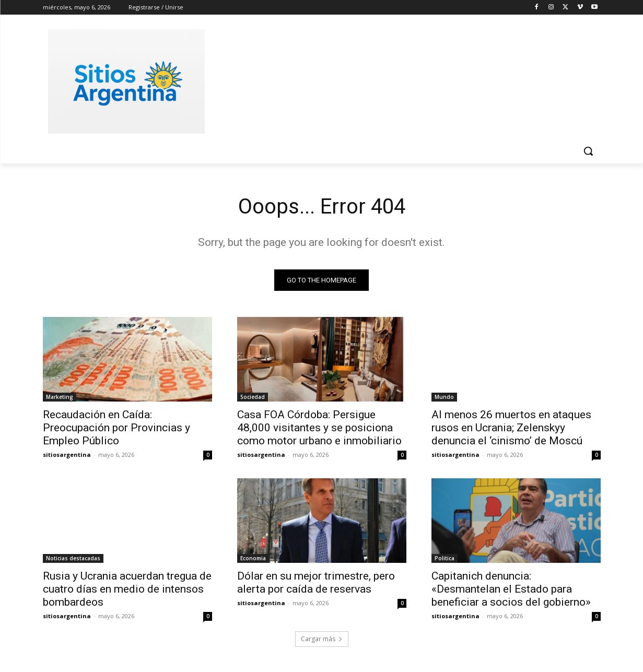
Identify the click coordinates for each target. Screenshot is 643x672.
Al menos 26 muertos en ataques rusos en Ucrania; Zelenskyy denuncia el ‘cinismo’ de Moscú (511, 428)
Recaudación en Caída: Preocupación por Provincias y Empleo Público (116, 428)
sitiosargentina (67, 455)
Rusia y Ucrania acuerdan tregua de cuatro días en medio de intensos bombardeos (127, 589)
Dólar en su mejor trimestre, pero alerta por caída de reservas (316, 582)
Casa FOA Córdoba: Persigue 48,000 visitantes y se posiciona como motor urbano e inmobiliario (319, 428)
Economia (253, 558)
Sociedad (253, 397)
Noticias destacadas (73, 558)
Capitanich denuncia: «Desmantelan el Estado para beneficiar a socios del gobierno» (511, 589)
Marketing (60, 397)
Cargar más (322, 639)
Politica (445, 558)
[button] (588, 151)
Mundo (444, 397)
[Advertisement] (400, 80)
